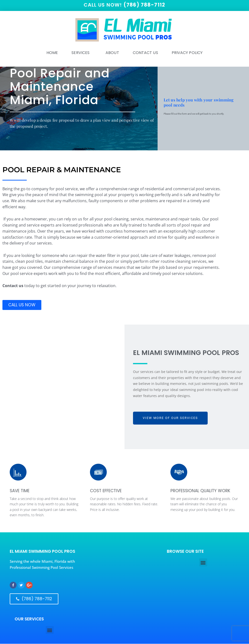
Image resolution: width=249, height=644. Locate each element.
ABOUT (112, 53)
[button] (203, 563)
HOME (52, 53)
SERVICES (82, 53)
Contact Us (145, 53)
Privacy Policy (187, 53)
